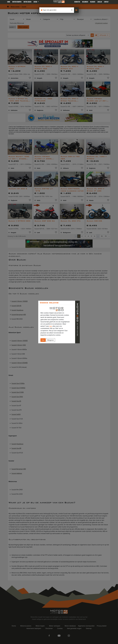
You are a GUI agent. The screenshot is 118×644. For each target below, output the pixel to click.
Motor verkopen (17, 2)
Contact (106, 2)
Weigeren (51, 340)
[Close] (72, 10)
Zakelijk (100, 2)
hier (51, 326)
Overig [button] (35, 2)
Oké (43, 340)
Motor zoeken (27, 2)
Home (9, 2)
